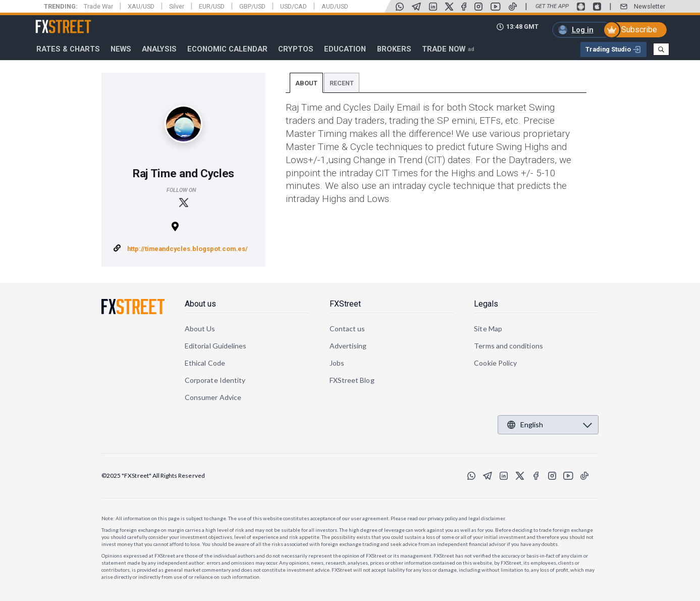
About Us (200, 329)
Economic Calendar (227, 49)
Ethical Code (205, 363)
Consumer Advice (213, 397)
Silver (177, 6)
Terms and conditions (508, 346)
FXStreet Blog (352, 380)
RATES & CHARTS (68, 49)
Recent (342, 83)
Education (345, 49)
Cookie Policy (495, 363)
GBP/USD (252, 6)
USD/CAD (293, 6)
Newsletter (650, 6)
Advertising (348, 346)
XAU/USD (141, 6)
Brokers (394, 49)
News (121, 49)
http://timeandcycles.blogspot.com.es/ (187, 249)
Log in (583, 30)
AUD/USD (335, 6)
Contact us (347, 329)
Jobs (337, 363)
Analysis (159, 49)
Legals (486, 304)
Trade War (98, 6)
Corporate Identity (215, 380)
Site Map (488, 329)
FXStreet (51, 21)
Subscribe (639, 30)
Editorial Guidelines (216, 346)
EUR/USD (212, 6)
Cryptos (296, 49)
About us (200, 304)
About (306, 83)
